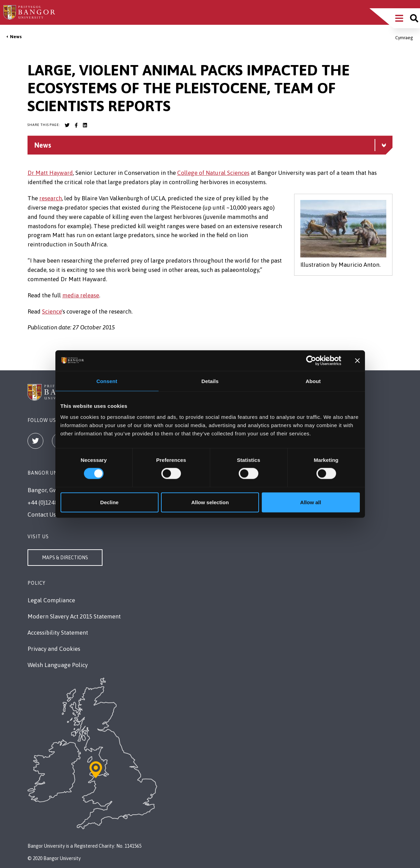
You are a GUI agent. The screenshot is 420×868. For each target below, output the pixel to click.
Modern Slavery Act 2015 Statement (74, 616)
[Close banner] (357, 361)
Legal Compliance (51, 600)
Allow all (311, 502)
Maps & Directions (65, 558)
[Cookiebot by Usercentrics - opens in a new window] (311, 361)
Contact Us (42, 515)
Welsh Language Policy (58, 665)
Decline (109, 502)
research (51, 198)
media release (81, 295)
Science (52, 311)
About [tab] (313, 381)
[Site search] (414, 18)
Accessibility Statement (58, 633)
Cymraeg (404, 38)
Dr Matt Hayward (50, 173)
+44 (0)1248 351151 (52, 502)
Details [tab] (210, 381)
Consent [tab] (107, 381)
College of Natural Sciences (213, 173)
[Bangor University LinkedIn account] (85, 125)
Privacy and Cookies (54, 649)
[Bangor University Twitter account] (67, 125)
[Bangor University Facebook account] (76, 125)
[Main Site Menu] (399, 18)
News (16, 37)
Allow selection (210, 502)
